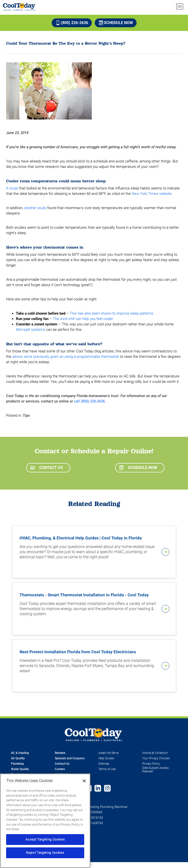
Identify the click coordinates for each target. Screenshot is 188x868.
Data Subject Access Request (155, 770)
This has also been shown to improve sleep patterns (112, 313)
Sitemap (104, 764)
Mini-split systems (30, 330)
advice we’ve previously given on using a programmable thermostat (66, 357)
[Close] (84, 781)
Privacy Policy (151, 764)
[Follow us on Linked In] (98, 789)
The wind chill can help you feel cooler (83, 319)
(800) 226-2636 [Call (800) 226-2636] (72, 23)
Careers (60, 769)
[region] (45, 821)
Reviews (60, 753)
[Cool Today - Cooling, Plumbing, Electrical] (19, 7)
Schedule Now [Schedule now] (116, 23)
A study (12, 188)
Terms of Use (107, 769)
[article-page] (165, 552)
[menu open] (180, 6)
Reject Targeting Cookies (45, 853)
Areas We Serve (108, 753)
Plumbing (17, 764)
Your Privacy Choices (156, 758)
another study (35, 208)
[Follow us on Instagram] (107, 789)
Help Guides (106, 758)
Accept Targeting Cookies (45, 839)
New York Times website (152, 194)
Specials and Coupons (70, 758)
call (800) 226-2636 (89, 401)
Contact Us (47, 468)
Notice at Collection (155, 753)
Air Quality (18, 758)
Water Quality (20, 769)
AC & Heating (20, 753)
